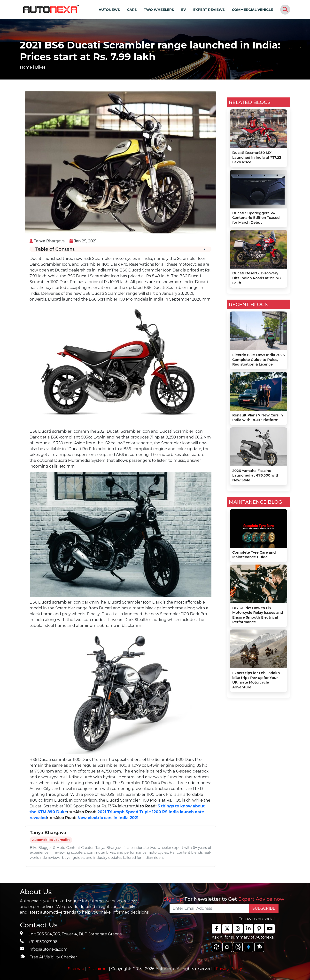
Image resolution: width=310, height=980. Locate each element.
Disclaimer (98, 969)
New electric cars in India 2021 (107, 818)
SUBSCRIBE (264, 908)
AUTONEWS (109, 10)
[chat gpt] (217, 947)
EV (184, 10)
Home (26, 67)
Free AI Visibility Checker (53, 957)
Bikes (40, 67)
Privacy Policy (229, 969)
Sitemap (77, 969)
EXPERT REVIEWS (209, 10)
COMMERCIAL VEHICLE (252, 10)
